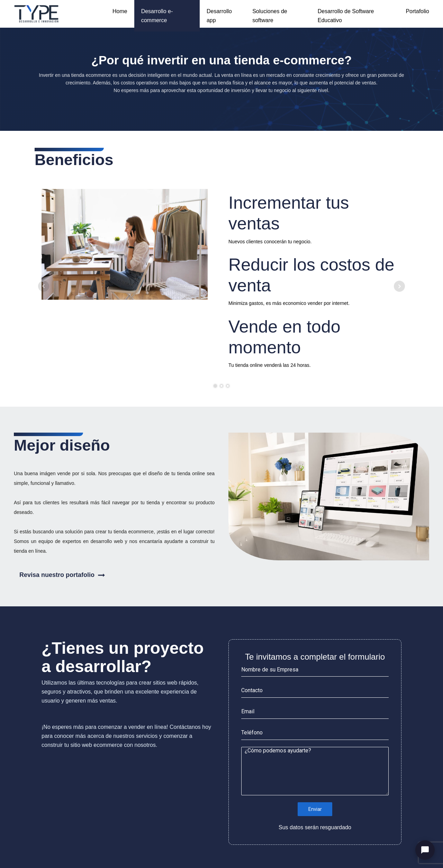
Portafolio (417, 11)
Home (120, 11)
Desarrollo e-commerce (157, 16)
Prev (44, 286)
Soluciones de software (270, 16)
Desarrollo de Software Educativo (346, 16)
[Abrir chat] (425, 850)
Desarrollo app (219, 16)
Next (399, 286)
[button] (114, 575)
